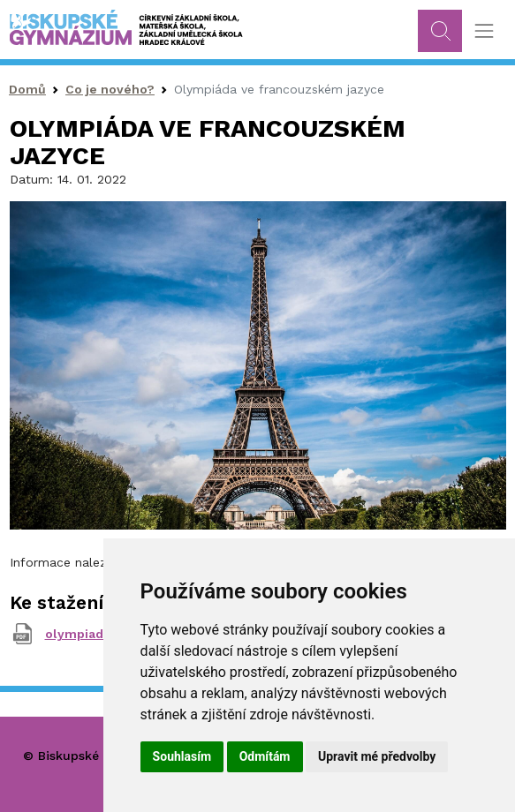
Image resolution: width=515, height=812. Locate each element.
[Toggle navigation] (484, 31)
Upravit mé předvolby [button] (377, 756)
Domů (27, 89)
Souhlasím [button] (182, 756)
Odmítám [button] (265, 756)
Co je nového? (110, 89)
